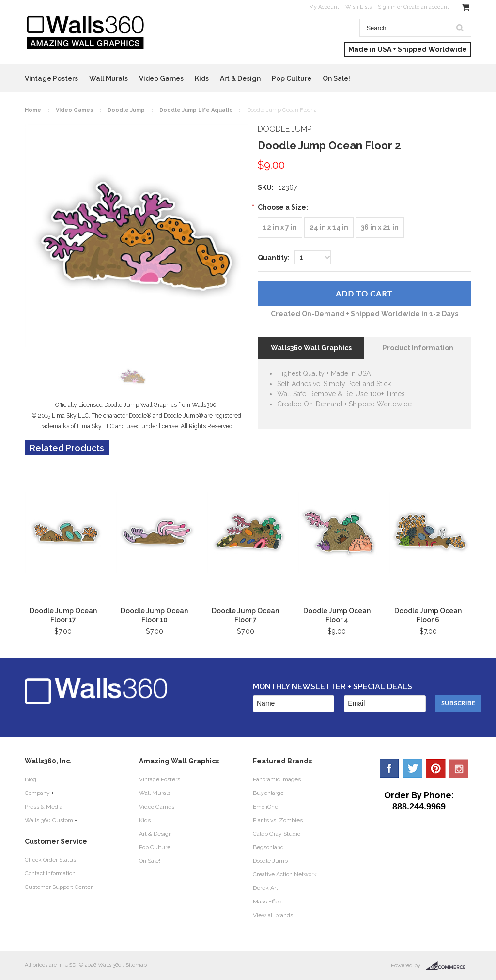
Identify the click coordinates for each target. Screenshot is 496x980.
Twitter (413, 768)
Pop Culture (292, 78)
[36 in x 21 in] (380, 227)
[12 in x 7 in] (280, 227)
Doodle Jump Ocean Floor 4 (337, 615)
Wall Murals (108, 78)
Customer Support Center (59, 887)
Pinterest (436, 768)
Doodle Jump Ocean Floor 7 (245, 615)
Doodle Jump (126, 110)
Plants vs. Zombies (278, 820)
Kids (202, 78)
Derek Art (265, 888)
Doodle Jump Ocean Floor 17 (63, 615)
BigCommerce (448, 966)
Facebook (389, 768)
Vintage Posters (51, 78)
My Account (324, 7)
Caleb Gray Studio (277, 834)
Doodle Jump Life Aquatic (196, 110)
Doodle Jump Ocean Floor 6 (428, 615)
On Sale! (336, 78)
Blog (31, 779)
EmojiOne (265, 807)
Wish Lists (358, 7)
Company (37, 793)
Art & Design (240, 78)
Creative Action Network (285, 874)
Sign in (387, 7)
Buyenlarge (268, 793)
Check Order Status (50, 860)
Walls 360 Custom (49, 820)
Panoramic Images (277, 779)
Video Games (161, 78)
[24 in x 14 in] (329, 227)
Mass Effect (268, 902)
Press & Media (44, 807)
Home (33, 110)
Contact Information (50, 873)
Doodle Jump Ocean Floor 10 (154, 615)
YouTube (459, 768)
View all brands (273, 915)
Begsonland (268, 847)
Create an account (426, 7)
